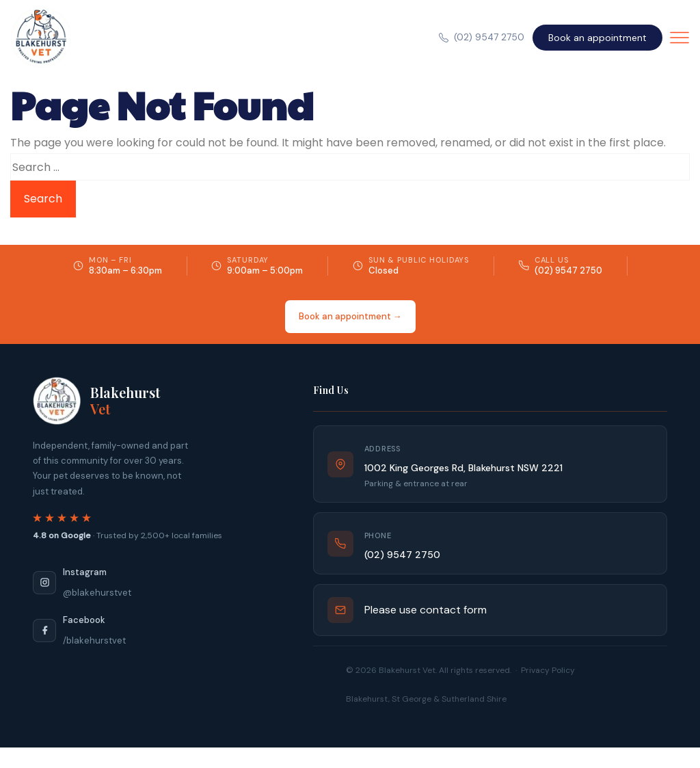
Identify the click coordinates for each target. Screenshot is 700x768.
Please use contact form (426, 610)
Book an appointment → (350, 316)
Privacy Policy (548, 670)
